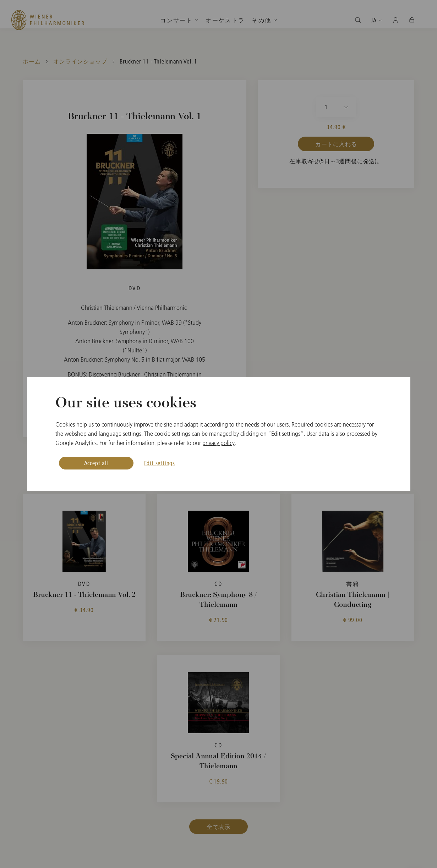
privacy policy (218, 443)
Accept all (96, 463)
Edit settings (160, 463)
